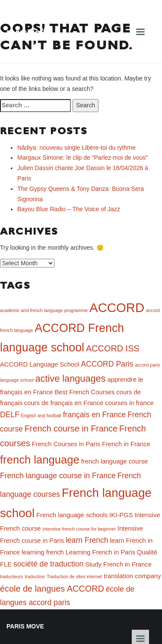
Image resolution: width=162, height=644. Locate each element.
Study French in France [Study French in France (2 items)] (118, 564)
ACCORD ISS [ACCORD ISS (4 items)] (113, 348)
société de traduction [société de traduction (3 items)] (48, 564)
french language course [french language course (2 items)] (115, 461)
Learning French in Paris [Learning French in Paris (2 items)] (100, 552)
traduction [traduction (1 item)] (35, 576)
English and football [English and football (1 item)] (41, 415)
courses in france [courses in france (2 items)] (129, 403)
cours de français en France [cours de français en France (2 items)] (64, 403)
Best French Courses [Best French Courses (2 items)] (84, 392)
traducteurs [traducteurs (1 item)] (11, 576)
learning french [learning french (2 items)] (43, 552)
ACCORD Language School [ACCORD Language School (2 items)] (40, 364)
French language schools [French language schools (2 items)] (72, 515)
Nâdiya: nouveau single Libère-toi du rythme (76, 148)
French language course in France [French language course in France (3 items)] (58, 476)
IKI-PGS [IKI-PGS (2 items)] (121, 515)
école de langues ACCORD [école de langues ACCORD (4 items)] (52, 589)
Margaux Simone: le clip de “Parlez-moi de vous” (83, 158)
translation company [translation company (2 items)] (132, 576)
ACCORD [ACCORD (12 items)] (117, 308)
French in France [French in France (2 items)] (126, 444)
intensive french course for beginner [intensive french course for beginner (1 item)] (79, 529)
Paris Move (28, 33)
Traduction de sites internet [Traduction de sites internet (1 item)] (74, 576)
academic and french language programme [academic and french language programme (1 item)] (44, 310)
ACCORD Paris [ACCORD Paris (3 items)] (107, 364)
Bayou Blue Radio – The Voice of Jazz (69, 209)
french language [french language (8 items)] (40, 460)
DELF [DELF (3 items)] (10, 415)
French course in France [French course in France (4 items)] (71, 428)
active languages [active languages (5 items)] (71, 378)
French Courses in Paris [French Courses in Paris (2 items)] (66, 444)
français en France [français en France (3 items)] (95, 415)
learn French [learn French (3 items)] (87, 540)
